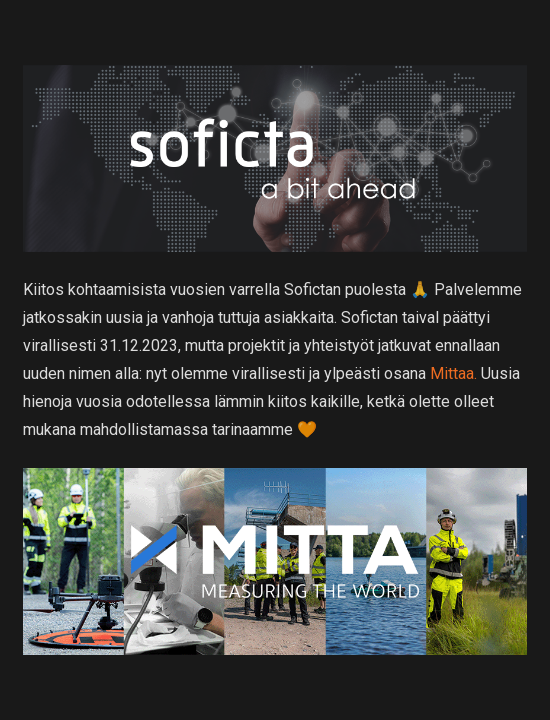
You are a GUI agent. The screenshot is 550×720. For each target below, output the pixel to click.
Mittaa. (453, 373)
